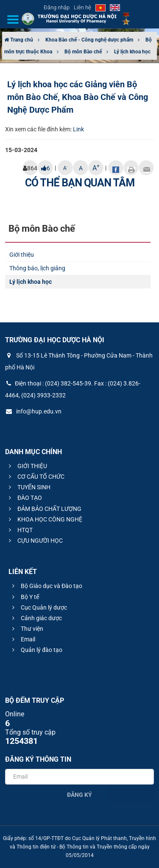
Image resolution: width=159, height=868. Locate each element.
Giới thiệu (22, 255)
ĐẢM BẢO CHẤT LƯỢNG (44, 509)
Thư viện (26, 629)
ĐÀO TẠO (24, 498)
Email (22, 639)
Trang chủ (19, 40)
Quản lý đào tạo (36, 650)
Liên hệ (82, 7)
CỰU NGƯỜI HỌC (35, 541)
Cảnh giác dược (36, 618)
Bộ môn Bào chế (83, 52)
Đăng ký (79, 795)
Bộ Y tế (24, 597)
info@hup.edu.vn (33, 411)
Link (78, 129)
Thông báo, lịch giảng (37, 268)
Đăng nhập (57, 7)
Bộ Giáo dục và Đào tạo (46, 586)
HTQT (20, 530)
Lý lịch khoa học (132, 52)
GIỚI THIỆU (27, 466)
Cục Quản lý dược (38, 607)
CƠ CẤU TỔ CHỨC (35, 477)
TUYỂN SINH (28, 487)
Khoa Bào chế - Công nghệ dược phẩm (89, 40)
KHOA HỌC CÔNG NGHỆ (44, 519)
